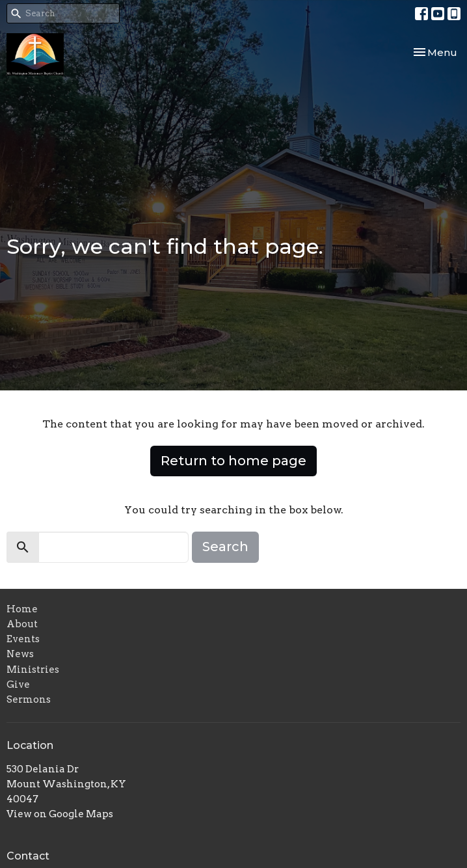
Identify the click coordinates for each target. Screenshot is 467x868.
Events (23, 639)
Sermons (29, 699)
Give (18, 685)
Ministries (33, 670)
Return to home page (233, 461)
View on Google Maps (60, 814)
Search (225, 547)
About (22, 624)
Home (22, 609)
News (20, 654)
